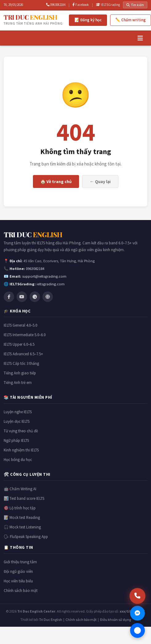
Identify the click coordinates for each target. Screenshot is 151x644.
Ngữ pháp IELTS (16, 440)
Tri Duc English (51, 620)
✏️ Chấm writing (131, 20)
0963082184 (56, 5)
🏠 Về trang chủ (56, 181)
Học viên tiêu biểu (18, 581)
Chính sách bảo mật (21, 591)
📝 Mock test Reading (22, 518)
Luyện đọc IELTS (17, 421)
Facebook (81, 5)
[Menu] (140, 38)
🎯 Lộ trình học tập (20, 508)
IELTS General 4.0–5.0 (20, 325)
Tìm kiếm (135, 5)
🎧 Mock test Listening (22, 527)
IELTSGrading (108, 5)
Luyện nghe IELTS (18, 412)
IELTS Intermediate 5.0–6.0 (25, 335)
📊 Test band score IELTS (24, 498)
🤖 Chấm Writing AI (20, 489)
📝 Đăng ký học (88, 20)
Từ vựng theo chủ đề (21, 431)
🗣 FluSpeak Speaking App (26, 537)
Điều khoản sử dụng (115, 620)
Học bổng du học (18, 460)
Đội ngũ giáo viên (18, 571)
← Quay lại (100, 181)
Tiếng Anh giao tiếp (20, 373)
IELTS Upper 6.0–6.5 (19, 344)
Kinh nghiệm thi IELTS (21, 450)
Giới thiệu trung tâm (20, 562)
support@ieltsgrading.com (44, 276)
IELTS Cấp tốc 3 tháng (21, 363)
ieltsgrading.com (51, 284)
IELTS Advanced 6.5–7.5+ (23, 354)
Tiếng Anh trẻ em (18, 383)
